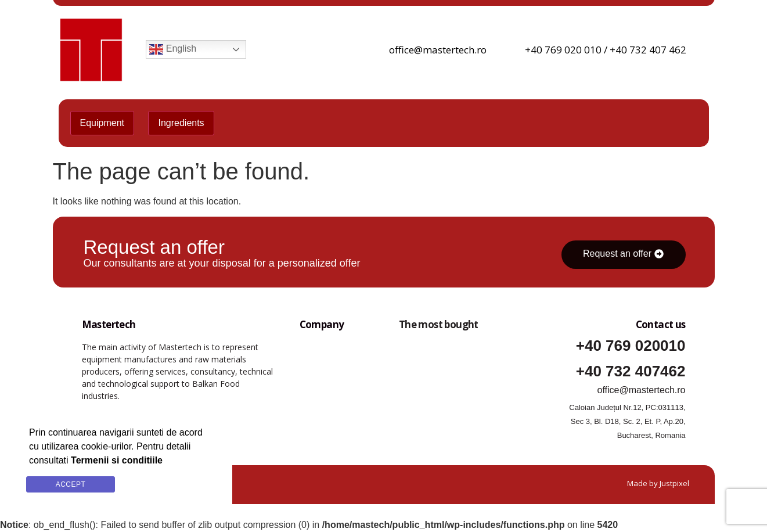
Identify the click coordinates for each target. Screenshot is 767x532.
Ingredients (181, 123)
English (173, 49)
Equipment (102, 123)
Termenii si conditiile (171, 490)
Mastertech (109, 324)
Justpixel (674, 483)
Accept (71, 484)
